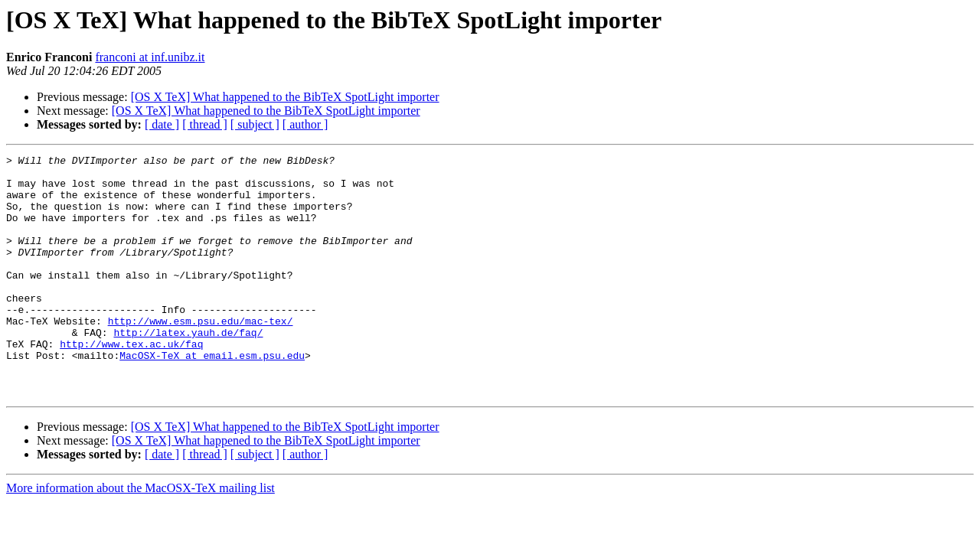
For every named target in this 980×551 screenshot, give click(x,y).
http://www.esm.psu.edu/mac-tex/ (201, 355)
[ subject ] (255, 124)
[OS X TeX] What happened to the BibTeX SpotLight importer (285, 97)
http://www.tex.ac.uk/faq (131, 383)
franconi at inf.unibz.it (150, 57)
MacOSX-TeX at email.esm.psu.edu (212, 396)
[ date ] (162, 124)
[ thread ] (205, 124)
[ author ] (305, 124)
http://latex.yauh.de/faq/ (188, 369)
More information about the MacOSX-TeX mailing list (140, 536)
